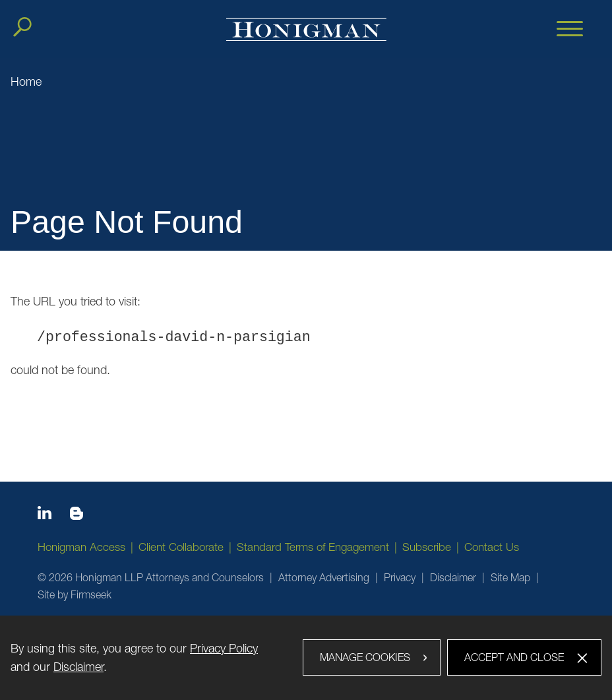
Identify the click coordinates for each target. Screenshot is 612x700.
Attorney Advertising (324, 577)
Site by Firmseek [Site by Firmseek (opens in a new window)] (75, 594)
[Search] (22, 27)
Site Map (510, 577)
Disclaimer (453, 577)
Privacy (400, 577)
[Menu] (570, 30)
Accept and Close (514, 657)
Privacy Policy (224, 648)
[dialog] (306, 658)
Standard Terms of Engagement (313, 547)
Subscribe (427, 547)
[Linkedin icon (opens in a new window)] (45, 515)
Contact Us (492, 547)
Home (26, 81)
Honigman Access (81, 547)
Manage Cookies (365, 657)
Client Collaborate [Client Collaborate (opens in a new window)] (181, 547)
